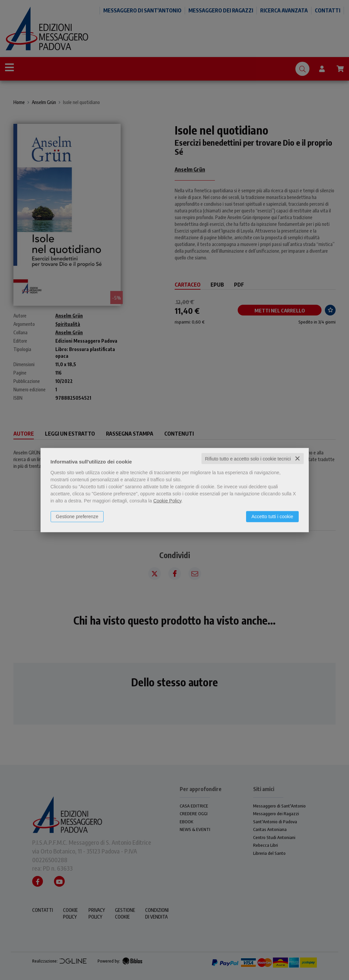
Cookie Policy (167, 500)
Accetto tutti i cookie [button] (272, 516)
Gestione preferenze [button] (77, 516)
